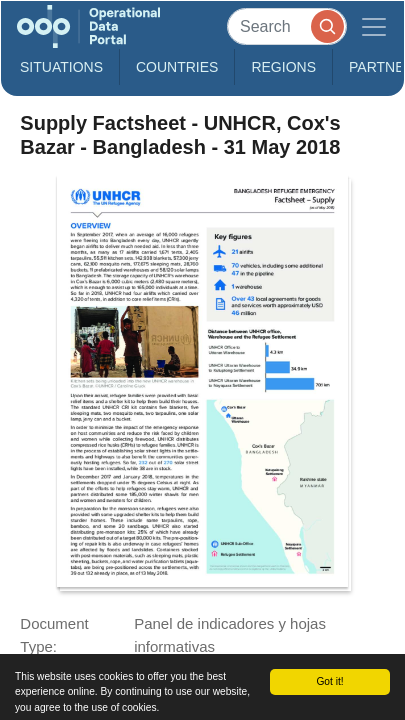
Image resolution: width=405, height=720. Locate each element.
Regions (283, 67)
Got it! (329, 681)
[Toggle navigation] (374, 26)
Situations (61, 67)
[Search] (287, 26)
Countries (177, 67)
